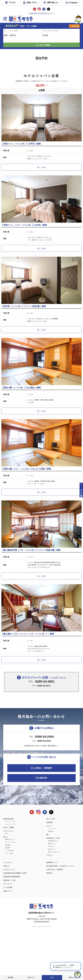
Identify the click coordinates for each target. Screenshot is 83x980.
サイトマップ (8, 931)
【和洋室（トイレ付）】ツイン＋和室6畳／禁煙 (24, 327)
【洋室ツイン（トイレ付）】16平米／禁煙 (21, 151)
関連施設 (51, 879)
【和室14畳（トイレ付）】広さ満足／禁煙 (21, 415)
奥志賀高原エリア (53, 888)
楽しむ (6, 884)
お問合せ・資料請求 (43, 815)
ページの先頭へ (81, 492)
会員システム (32, 3)
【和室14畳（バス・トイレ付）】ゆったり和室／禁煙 (26, 503)
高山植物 (7, 892)
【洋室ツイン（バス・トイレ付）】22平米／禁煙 (24, 239)
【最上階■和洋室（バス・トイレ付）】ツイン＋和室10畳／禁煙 (31, 591)
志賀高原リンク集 (9, 927)
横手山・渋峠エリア (54, 899)
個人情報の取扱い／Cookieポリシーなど (60, 913)
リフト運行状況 (9, 898)
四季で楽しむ (52, 3)
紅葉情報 (7, 895)
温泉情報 (49, 870)
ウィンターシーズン (11, 871)
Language (73, 3)
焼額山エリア (52, 891)
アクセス (12, 3)
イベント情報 (9, 901)
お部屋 (52, 977)
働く (48, 882)
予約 (6, 881)
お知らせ (6, 913)
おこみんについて (9, 917)
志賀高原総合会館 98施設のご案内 (15, 920)
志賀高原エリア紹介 (53, 885)
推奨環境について (52, 910)
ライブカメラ (8, 910)
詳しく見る (41, 174)
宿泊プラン (31, 977)
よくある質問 (8, 935)
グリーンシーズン (10, 869)
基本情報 (10, 977)
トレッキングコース (11, 889)
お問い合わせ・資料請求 (55, 917)
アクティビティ (9, 878)
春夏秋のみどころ (10, 887)
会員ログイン (8, 938)
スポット (49, 873)
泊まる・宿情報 (9, 875)
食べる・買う (51, 866)
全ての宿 (75, 26)
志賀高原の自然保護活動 (12, 924)
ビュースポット (53, 876)
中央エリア (51, 894)
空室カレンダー (73, 977)
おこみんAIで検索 (43, 45)
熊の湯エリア (52, 896)
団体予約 (43, 825)
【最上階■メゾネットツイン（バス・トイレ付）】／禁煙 (28, 681)
